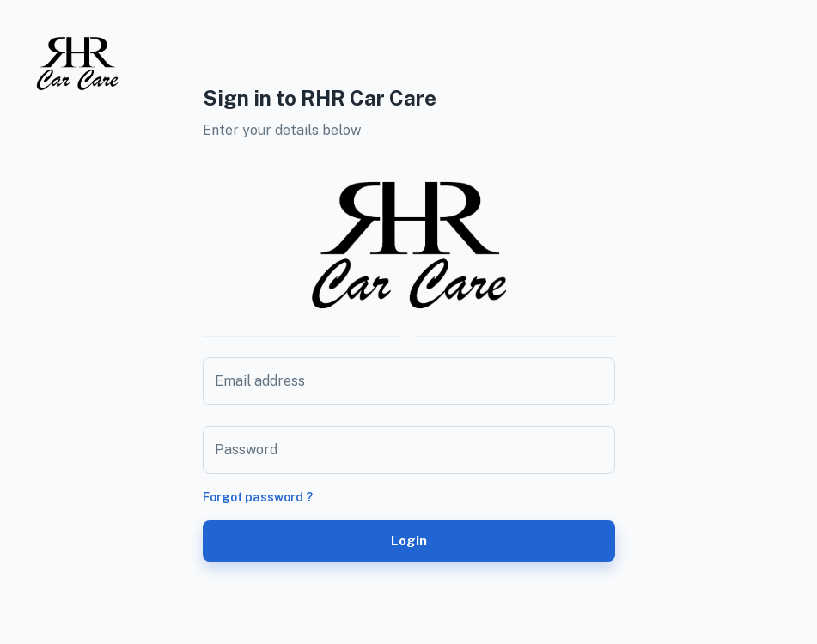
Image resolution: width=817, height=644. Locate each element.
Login (409, 541)
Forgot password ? (258, 497)
